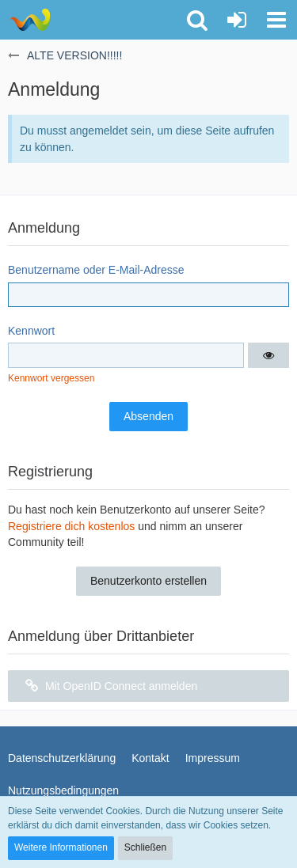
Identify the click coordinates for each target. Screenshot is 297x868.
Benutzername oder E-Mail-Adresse (96, 270)
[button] (276, 20)
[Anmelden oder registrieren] (237, 20)
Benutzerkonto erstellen (148, 581)
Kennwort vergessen (51, 378)
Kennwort (31, 331)
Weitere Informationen (61, 847)
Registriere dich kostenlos (71, 526)
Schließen (145, 847)
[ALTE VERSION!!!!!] (30, 20)
